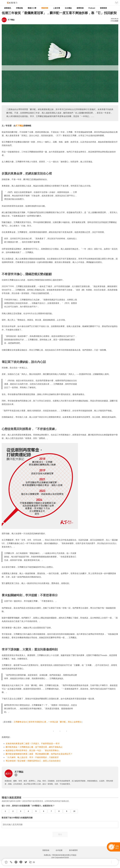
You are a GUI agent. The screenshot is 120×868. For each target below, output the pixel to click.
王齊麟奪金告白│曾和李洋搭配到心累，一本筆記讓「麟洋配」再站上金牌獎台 (48, 722)
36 (34, 862)
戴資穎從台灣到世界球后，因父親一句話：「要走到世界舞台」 (33, 750)
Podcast (92, 8)
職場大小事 (32, 8)
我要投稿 (46, 850)
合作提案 (59, 850)
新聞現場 (80, 8)
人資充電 (56, 8)
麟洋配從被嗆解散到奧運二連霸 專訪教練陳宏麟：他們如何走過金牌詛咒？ (39, 754)
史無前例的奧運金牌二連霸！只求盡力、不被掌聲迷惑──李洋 (33, 744)
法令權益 (68, 8)
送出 (60, 834)
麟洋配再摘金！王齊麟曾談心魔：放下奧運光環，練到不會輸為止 (34, 747)
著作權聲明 (73, 850)
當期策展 (103, 8)
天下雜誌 (19, 126)
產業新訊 (8, 8)
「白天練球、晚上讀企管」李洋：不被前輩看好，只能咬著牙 (32, 757)
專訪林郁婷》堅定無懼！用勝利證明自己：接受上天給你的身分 (33, 761)
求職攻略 (19, 8)
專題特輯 (45, 8)
